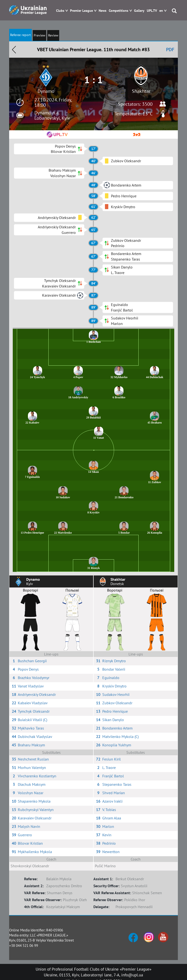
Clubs (60, 11)
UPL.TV (152, 11)
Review (53, 35)
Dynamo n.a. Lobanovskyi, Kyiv (52, 115)
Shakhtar (141, 91)
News (103, 11)
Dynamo (46, 91)
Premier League (81, 11)
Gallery (139, 11)
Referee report (20, 35)
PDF (170, 50)
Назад (14, 50)
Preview (39, 35)
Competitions (119, 11)
